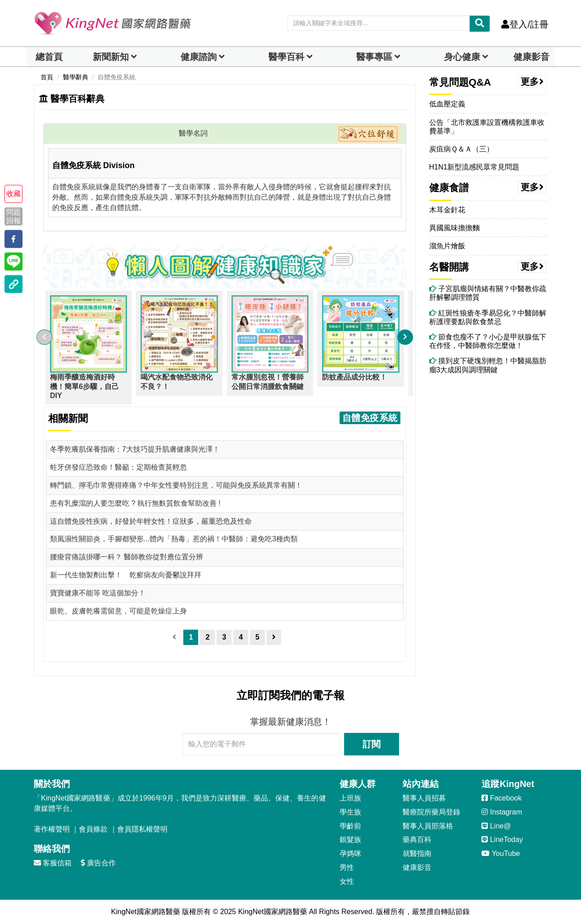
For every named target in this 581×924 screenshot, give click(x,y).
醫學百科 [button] (286, 57)
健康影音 (531, 57)
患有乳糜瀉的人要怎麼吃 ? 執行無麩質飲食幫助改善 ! (135, 503)
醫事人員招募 (424, 798)
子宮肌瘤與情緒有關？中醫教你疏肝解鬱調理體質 (488, 293)
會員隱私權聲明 (142, 829)
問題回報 (14, 216)
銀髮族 (350, 839)
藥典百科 (417, 839)
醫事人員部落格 (428, 826)
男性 (347, 867)
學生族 (350, 812)
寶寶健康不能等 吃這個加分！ (98, 593)
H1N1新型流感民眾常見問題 (474, 167)
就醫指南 (417, 853)
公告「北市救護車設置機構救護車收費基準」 (487, 127)
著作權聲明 (52, 829)
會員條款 (93, 829)
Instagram (502, 812)
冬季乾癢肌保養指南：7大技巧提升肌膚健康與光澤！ (135, 449)
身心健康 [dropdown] (462, 57)
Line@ (496, 826)
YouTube (501, 853)
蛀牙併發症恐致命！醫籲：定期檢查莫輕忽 (118, 467)
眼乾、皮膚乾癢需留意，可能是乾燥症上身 (118, 611)
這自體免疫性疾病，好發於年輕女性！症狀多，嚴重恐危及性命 (151, 521)
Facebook (502, 798)
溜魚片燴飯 (447, 246)
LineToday (502, 839)
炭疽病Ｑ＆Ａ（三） (461, 149)
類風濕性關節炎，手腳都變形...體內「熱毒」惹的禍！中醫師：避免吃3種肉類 (174, 539)
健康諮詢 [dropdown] (199, 57)
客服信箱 (53, 863)
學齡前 (350, 826)
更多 (532, 82)
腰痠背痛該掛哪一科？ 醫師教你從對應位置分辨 (127, 557)
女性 (347, 881)
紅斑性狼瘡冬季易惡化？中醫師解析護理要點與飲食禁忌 (488, 317)
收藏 (14, 194)
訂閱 (372, 744)
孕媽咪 (350, 853)
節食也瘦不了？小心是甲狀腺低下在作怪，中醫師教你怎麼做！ (488, 341)
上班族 (350, 798)
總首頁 (49, 57)
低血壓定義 (447, 104)
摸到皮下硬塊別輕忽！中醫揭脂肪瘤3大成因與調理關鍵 (488, 365)
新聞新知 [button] (111, 57)
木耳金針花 (447, 210)
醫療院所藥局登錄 (431, 812)
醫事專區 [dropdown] (374, 57)
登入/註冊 (525, 24)
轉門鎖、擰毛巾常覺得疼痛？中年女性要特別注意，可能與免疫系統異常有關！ (176, 485)
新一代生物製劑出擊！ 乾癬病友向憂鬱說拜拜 (126, 575)
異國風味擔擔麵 (454, 228)
